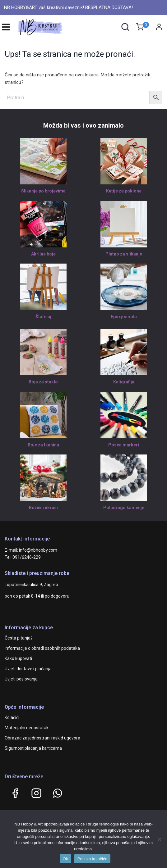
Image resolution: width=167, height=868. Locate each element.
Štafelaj (43, 317)
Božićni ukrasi (43, 508)
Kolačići (12, 717)
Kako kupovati (18, 658)
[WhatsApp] (58, 793)
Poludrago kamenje (124, 508)
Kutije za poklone (124, 191)
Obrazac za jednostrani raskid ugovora (42, 738)
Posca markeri (124, 445)
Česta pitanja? (19, 638)
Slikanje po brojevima (43, 191)
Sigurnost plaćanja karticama (33, 748)
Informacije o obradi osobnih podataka (42, 648)
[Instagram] (36, 793)
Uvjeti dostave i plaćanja (28, 669)
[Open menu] (6, 27)
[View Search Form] (125, 27)
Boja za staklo (43, 382)
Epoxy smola (124, 317)
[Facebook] (15, 793)
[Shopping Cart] (142, 27)
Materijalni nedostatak (27, 728)
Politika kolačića (93, 859)
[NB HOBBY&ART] (40, 27)
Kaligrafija (124, 382)
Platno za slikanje (124, 254)
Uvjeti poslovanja (21, 679)
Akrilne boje (43, 254)
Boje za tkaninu (43, 445)
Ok (65, 859)
